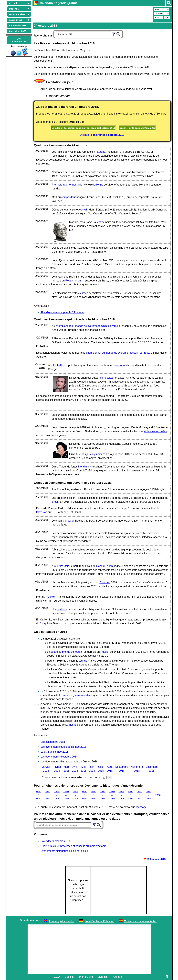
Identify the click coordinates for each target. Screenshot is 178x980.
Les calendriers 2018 (53, 742)
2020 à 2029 (149, 795)
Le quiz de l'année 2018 (54, 752)
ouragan (120, 365)
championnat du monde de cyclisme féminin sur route (87, 326)
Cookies (69, 977)
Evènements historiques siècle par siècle (64, 851)
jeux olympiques (96, 454)
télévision (42, 512)
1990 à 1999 (121, 795)
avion (71, 521)
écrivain (84, 210)
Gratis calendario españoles (140, 921)
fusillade (62, 609)
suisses (84, 293)
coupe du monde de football (67, 652)
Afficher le (102, 135)
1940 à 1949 (75, 795)
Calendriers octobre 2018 (55, 841)
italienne (98, 185)
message (141, 807)
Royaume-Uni (73, 281)
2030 (158, 795)
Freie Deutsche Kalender (99, 921)
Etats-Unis (59, 365)
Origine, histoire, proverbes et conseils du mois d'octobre (73, 846)
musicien (51, 597)
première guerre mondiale (77, 695)
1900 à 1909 (39, 795)
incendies (74, 725)
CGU (57, 977)
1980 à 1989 (112, 795)
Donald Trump (105, 566)
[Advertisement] (92, 14)
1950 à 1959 (84, 795)
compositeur (68, 197)
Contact (118, 977)
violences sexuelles (155, 431)
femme (101, 222)
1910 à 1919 (48, 795)
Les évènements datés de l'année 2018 (63, 747)
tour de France (87, 661)
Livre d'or (103, 977)
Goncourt (105, 582)
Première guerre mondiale (67, 185)
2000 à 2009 (130, 795)
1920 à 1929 (57, 795)
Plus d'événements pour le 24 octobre (63, 312)
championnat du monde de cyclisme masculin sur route (118, 353)
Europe (101, 152)
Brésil (55, 502)
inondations (85, 467)
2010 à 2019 (140, 795)
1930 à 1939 (66, 795)
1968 (48, 708)
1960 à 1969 (94, 795)
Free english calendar (62, 921)
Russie (104, 652)
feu (42, 624)
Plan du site (86, 977)
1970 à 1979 (103, 795)
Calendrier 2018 (155, 859)
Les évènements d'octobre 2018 (59, 757)
